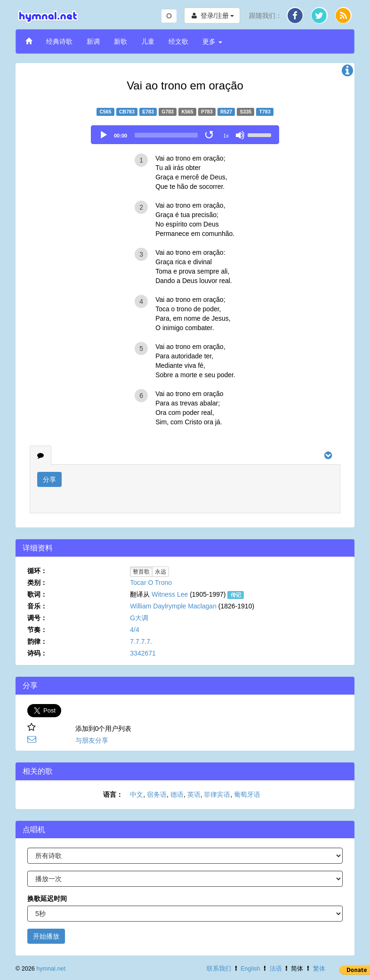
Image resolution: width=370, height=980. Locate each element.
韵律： (37, 641)
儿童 (148, 41)
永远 (161, 572)
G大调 (139, 618)
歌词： (37, 594)
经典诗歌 (59, 41)
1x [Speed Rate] (226, 136)
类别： (37, 583)
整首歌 (141, 572)
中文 (137, 794)
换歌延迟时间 (47, 899)
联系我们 (219, 969)
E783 (148, 112)
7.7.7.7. (141, 641)
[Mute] (240, 135)
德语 (177, 794)
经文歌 (178, 41)
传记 (236, 595)
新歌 (121, 41)
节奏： (37, 630)
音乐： (37, 606)
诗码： (37, 653)
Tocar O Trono (151, 583)
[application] (185, 135)
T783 (265, 112)
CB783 (127, 112)
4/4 (134, 630)
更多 (212, 41)
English (250, 969)
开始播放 (46, 936)
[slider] (166, 135)
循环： (37, 571)
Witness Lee (170, 594)
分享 (49, 479)
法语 (276, 969)
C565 (105, 112)
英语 (194, 794)
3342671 (143, 653)
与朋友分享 (92, 740)
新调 (93, 41)
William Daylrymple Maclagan (173, 606)
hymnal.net (51, 969)
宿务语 (157, 794)
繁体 (319, 969)
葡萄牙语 (247, 794)
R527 (226, 112)
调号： (37, 618)
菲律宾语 (217, 794)
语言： (113, 794)
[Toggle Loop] (210, 135)
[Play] (104, 135)
